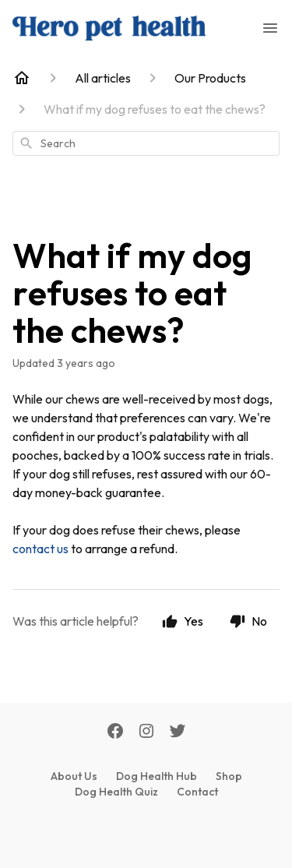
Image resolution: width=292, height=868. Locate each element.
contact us (40, 549)
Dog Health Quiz (116, 792)
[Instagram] (146, 732)
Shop (229, 776)
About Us (74, 776)
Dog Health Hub (157, 776)
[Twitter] (178, 732)
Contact (197, 792)
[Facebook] (115, 732)
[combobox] (146, 143)
